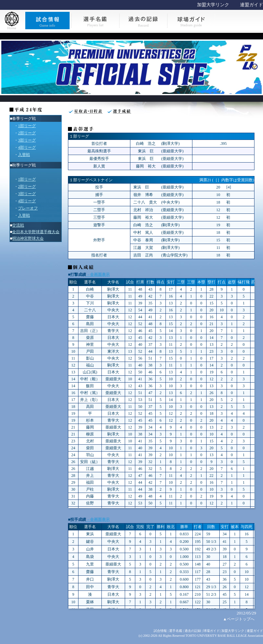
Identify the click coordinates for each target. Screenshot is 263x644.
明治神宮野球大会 (28, 238)
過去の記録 (193, 631)
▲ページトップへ (239, 619)
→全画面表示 (98, 275)
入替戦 (24, 155)
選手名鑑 (176, 631)
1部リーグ (27, 126)
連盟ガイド (252, 5)
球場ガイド (211, 631)
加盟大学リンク (213, 5)
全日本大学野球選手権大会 (36, 232)
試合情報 (160, 631)
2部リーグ (27, 133)
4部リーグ (27, 147)
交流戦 (18, 225)
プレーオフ (28, 208)
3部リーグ (27, 140)
